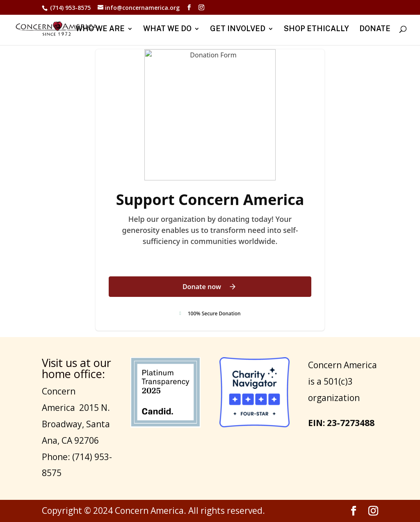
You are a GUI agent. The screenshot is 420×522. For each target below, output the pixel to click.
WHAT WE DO (167, 29)
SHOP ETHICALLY (316, 29)
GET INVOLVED (238, 29)
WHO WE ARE (100, 29)
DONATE (375, 29)
